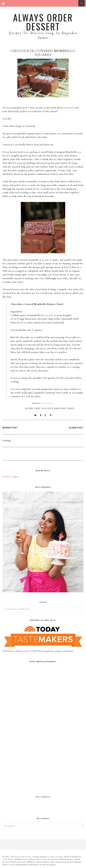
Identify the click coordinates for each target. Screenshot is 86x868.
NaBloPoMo (60, 408)
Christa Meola (8, 859)
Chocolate (47, 408)
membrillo (69, 108)
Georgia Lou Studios (56, 857)
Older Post (76, 428)
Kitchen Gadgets (11, 477)
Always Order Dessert (43, 22)
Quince (71, 408)
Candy (37, 408)
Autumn (29, 408)
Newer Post (10, 428)
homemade (48, 315)
